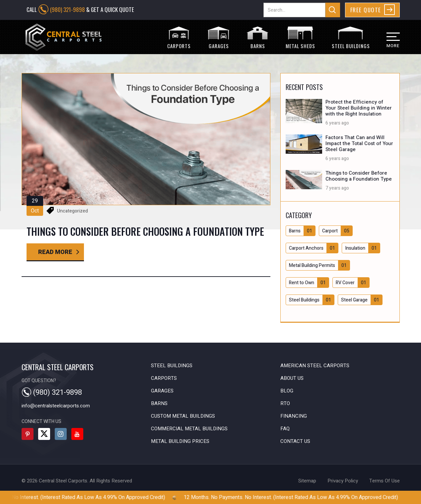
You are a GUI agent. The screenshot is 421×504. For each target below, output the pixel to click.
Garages (162, 391)
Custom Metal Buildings (183, 416)
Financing (294, 416)
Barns (159, 403)
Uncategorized (72, 211)
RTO (285, 403)
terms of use (385, 481)
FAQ (285, 429)
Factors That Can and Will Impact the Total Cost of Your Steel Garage (359, 143)
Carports (164, 378)
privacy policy (343, 481)
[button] (389, 43)
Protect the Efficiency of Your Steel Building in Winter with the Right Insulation (359, 108)
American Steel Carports (315, 366)
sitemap (307, 481)
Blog (287, 391)
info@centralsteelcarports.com (56, 406)
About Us (292, 378)
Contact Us (295, 441)
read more (55, 252)
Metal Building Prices (180, 441)
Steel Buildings (172, 366)
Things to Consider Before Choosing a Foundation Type (359, 176)
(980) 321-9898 (68, 9)
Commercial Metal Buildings (189, 429)
